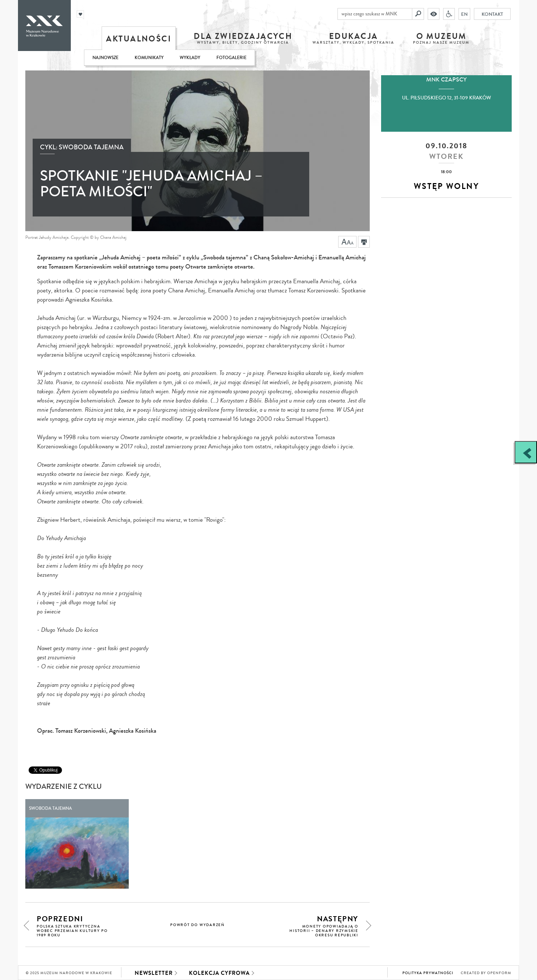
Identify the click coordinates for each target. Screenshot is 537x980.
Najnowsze (105, 58)
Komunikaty (149, 58)
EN (465, 14)
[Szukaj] (419, 14)
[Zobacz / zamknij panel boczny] (526, 452)
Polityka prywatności (428, 973)
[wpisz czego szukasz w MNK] (376, 14)
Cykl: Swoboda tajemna (82, 147)
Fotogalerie (231, 58)
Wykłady (190, 58)
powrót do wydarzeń (198, 925)
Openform (499, 973)
